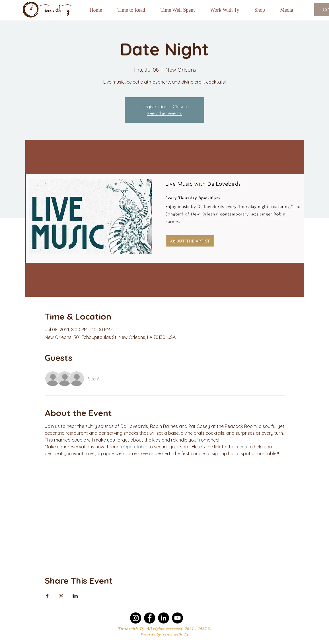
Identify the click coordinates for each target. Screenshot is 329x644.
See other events (164, 113)
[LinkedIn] (164, 618)
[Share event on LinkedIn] (75, 596)
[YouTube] (177, 618)
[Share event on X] (61, 596)
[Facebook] (150, 618)
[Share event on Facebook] (47, 596)
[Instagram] (136, 618)
